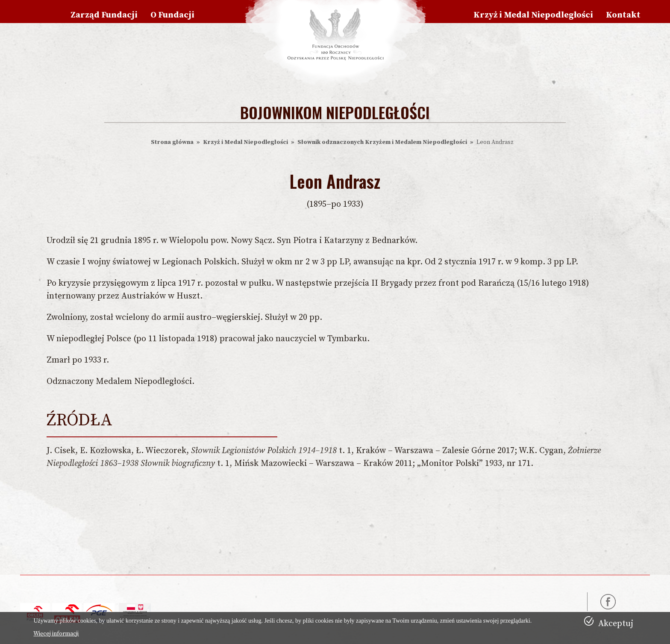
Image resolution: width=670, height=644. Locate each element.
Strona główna (172, 142)
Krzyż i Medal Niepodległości (533, 15)
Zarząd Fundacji (104, 15)
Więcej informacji (56, 634)
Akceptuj (616, 624)
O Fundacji (172, 15)
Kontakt (623, 15)
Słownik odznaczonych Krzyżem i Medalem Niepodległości (382, 142)
